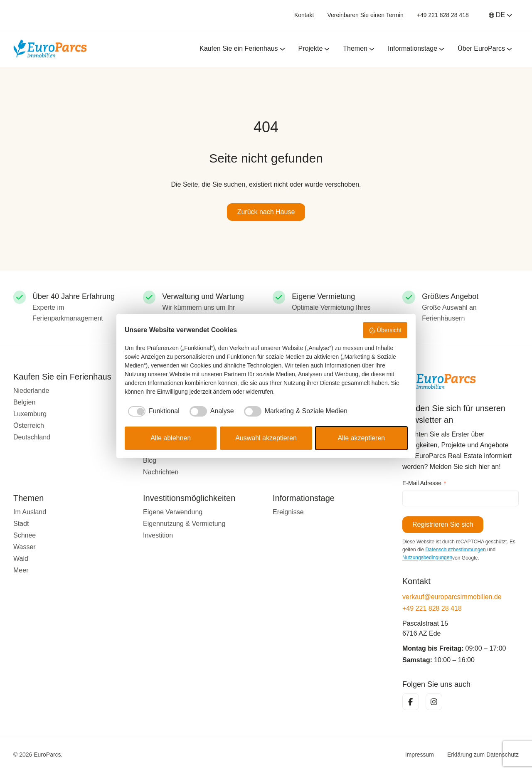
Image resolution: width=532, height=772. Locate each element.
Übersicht (385, 331)
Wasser (25, 547)
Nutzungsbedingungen (427, 558)
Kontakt (304, 15)
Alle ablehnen (171, 438)
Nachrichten (161, 472)
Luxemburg (30, 414)
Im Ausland (30, 512)
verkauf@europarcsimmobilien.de (452, 597)
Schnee (25, 535)
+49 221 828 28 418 (443, 15)
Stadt (21, 524)
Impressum (420, 755)
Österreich (29, 425)
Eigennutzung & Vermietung (184, 524)
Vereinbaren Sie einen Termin (365, 15)
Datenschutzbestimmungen (455, 550)
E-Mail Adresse (424, 483)
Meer (21, 570)
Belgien (24, 402)
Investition (158, 535)
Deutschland (32, 437)
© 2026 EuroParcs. (38, 755)
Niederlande (31, 391)
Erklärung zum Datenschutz (483, 755)
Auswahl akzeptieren (266, 438)
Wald (21, 559)
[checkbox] (152, 411)
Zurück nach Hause (266, 212)
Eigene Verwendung (173, 512)
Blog (150, 460)
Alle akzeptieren (361, 438)
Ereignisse (288, 512)
